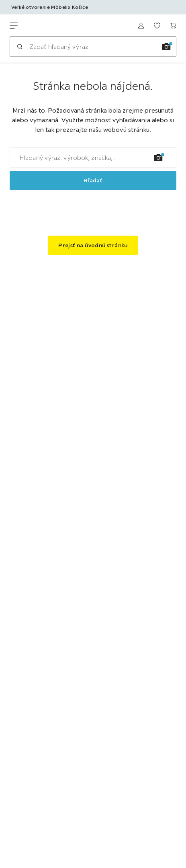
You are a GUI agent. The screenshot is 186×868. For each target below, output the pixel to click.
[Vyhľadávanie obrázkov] (166, 46)
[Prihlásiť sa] (141, 26)
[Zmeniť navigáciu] (14, 26)
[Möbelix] (47, 26)
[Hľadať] (20, 46)
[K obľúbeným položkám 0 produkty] (157, 26)
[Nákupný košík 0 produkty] (173, 26)
